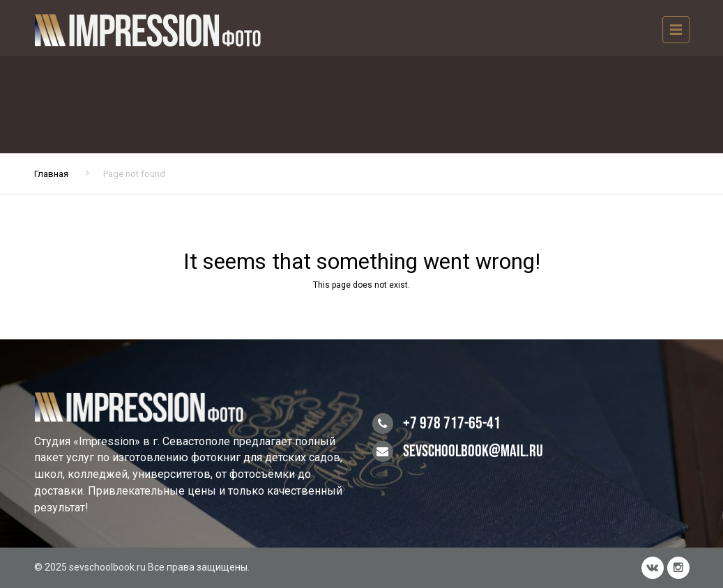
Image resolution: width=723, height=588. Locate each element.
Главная (51, 174)
